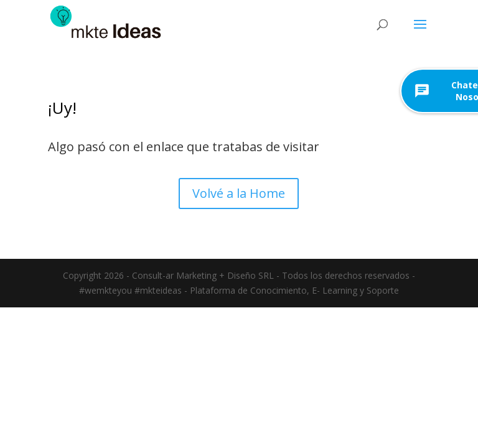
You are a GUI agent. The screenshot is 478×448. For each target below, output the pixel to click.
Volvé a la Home (239, 193)
